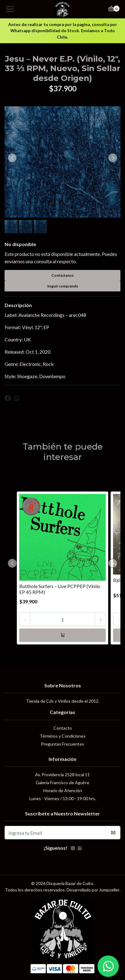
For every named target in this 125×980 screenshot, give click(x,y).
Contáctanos (63, 275)
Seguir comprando (63, 286)
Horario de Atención (63, 790)
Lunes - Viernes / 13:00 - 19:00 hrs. (63, 798)
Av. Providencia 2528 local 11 (63, 775)
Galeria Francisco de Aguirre (63, 782)
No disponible (20, 244)
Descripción (18, 305)
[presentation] (12, 158)
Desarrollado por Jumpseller (93, 890)
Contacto (63, 728)
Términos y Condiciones (63, 736)
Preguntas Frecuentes (63, 744)
